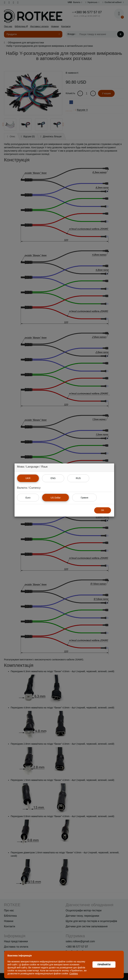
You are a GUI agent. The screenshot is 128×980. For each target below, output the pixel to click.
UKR (28, 478)
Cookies (74, 974)
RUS (78, 478)
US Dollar (55, 498)
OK (103, 510)
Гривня (84, 498)
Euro (28, 498)
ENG (53, 478)
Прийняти (104, 965)
